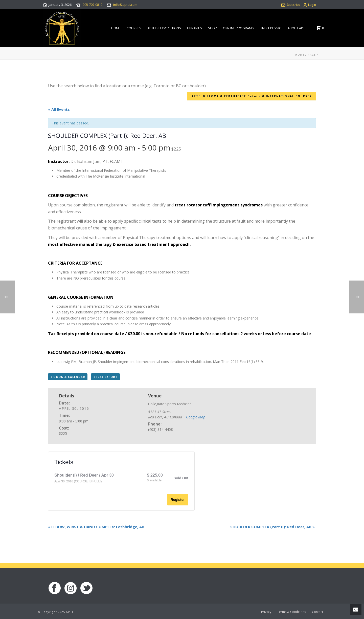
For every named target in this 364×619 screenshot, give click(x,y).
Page (312, 55)
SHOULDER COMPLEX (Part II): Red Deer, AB (272, 527)
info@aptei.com (125, 5)
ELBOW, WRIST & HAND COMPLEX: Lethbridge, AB (96, 527)
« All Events (59, 109)
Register (178, 500)
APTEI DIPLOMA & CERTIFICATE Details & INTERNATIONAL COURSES (252, 96)
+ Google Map (194, 417)
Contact (317, 612)
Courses (134, 28)
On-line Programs (238, 28)
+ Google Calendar (68, 377)
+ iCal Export (105, 377)
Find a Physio (271, 28)
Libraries (195, 28)
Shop (212, 28)
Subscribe (291, 5)
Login (310, 5)
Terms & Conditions (292, 612)
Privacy (266, 612)
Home (116, 28)
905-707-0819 (93, 5)
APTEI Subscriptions (164, 28)
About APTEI (298, 28)
